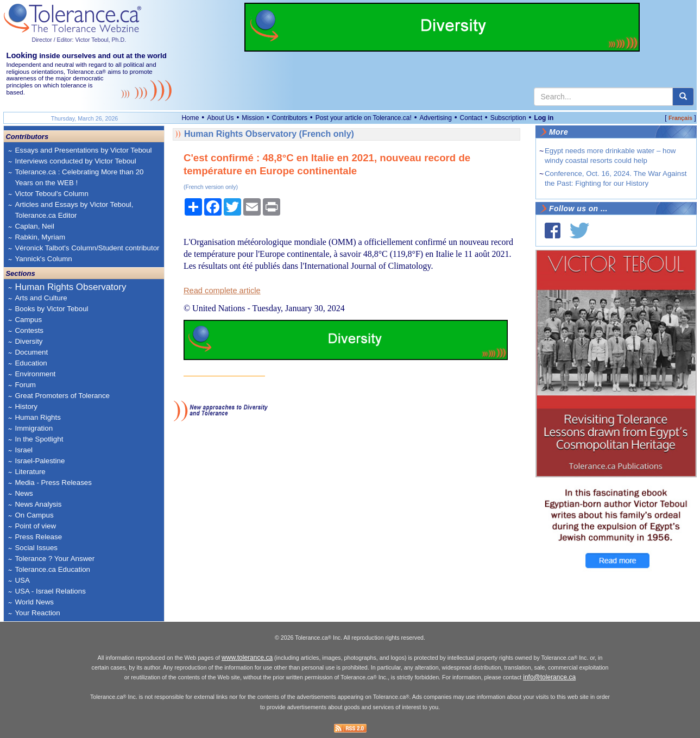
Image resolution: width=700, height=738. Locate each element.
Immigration (34, 428)
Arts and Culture (41, 298)
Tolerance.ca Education (52, 569)
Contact (471, 118)
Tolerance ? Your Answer (55, 559)
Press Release (38, 537)
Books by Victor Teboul (51, 309)
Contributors (290, 118)
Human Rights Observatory (70, 287)
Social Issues (36, 548)
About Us (220, 118)
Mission (253, 118)
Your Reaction (37, 613)
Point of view (35, 526)
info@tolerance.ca (549, 677)
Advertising (436, 118)
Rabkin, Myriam (40, 237)
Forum (25, 385)
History (26, 406)
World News (34, 602)
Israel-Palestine (40, 461)
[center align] (683, 97)
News (24, 493)
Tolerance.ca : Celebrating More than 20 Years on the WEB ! (79, 177)
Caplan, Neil (34, 226)
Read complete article (222, 291)
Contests (29, 330)
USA (22, 580)
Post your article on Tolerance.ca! (364, 118)
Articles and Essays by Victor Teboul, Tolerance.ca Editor (74, 210)
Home (190, 118)
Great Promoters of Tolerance (62, 396)
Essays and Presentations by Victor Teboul (83, 150)
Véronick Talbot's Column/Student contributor (87, 248)
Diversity (29, 341)
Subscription (508, 118)
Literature (30, 472)
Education (31, 363)
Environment (35, 374)
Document (31, 352)
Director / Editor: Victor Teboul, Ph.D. (79, 40)
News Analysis (38, 504)
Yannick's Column (43, 259)
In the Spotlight (39, 439)
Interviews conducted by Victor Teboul (75, 161)
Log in (544, 118)
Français (680, 118)
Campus (28, 320)
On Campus (34, 515)
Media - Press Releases (53, 482)
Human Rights (37, 417)
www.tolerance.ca (247, 658)
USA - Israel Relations (50, 591)
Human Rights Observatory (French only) (269, 134)
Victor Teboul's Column (51, 194)
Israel (24, 450)
